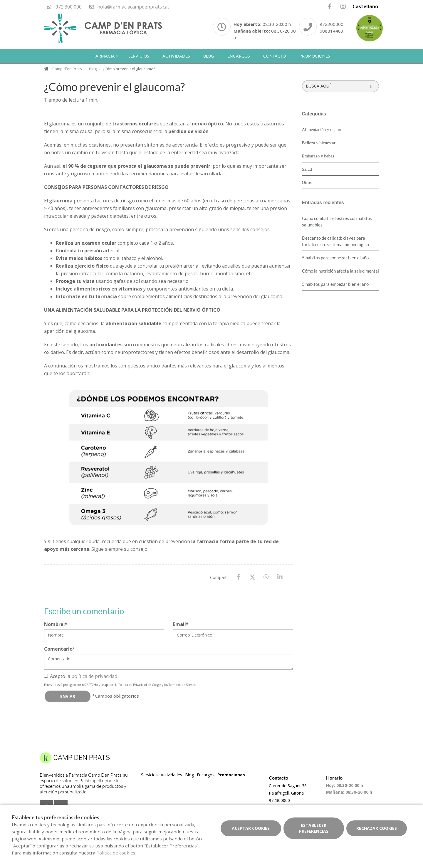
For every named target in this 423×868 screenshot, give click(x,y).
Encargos (239, 56)
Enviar (68, 696)
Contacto (275, 56)
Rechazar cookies (377, 828)
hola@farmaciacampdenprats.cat (129, 7)
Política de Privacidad (133, 685)
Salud (307, 169)
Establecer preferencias (314, 828)
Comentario (60, 649)
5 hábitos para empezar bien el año (335, 258)
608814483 (331, 31)
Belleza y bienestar (319, 143)
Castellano (365, 6)
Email (181, 624)
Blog (209, 56)
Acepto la (81, 676)
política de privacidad (94, 676)
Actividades (176, 56)
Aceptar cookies (251, 828)
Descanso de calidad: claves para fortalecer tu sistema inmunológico (335, 241)
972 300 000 (64, 7)
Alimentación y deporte (323, 130)
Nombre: (56, 624)
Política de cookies (116, 853)
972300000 (331, 24)
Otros (307, 182)
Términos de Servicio (182, 685)
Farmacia (104, 56)
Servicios (139, 56)
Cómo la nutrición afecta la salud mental (340, 271)
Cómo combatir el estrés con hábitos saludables (337, 221)
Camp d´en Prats (67, 69)
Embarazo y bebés (318, 156)
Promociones (315, 56)
